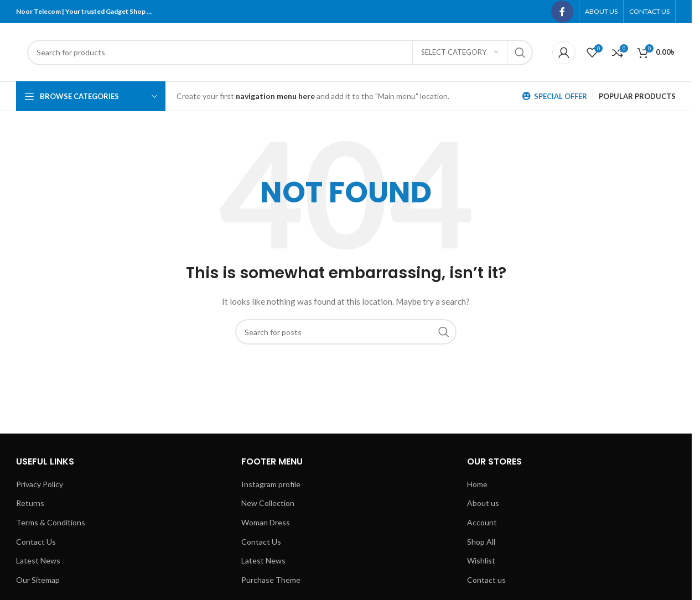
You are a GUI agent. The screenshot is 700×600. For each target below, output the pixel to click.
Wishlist (481, 560)
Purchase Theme (271, 580)
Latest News (38, 560)
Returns (30, 503)
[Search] (280, 53)
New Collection (268, 503)
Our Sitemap (38, 580)
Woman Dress (266, 522)
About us (483, 503)
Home (477, 484)
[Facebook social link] (562, 12)
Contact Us (36, 542)
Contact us (486, 580)
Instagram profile (271, 484)
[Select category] (460, 53)
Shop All (481, 542)
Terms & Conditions (51, 522)
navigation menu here (275, 96)
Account (482, 522)
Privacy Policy (40, 484)
